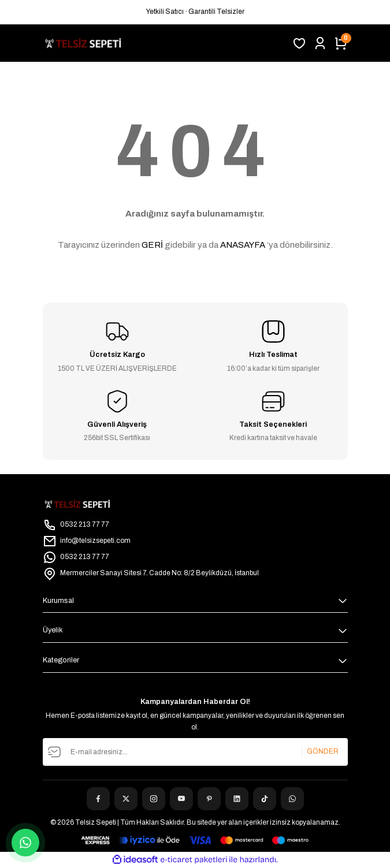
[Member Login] (320, 43)
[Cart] (341, 43)
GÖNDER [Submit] (323, 751)
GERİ (152, 245)
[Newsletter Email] (195, 752)
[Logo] (83, 43)
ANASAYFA (243, 245)
